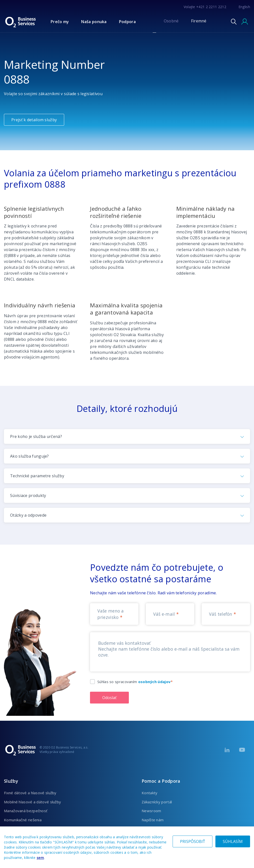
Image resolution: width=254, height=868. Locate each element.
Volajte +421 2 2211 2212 (205, 7)
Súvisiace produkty (28, 495)
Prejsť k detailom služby (34, 120)
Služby (11, 781)
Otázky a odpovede (28, 515)
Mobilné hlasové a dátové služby (32, 802)
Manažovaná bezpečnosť (26, 811)
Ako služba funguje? (30, 456)
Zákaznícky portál (157, 802)
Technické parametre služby (37, 476)
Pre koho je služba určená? (36, 436)
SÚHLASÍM (233, 841)
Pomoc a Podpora (161, 781)
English (244, 7)
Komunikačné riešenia (23, 820)
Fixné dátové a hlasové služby (30, 793)
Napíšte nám (153, 820)
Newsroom (151, 811)
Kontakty (149, 793)
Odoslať (109, 698)
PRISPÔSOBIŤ (193, 841)
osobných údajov (155, 682)
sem (40, 858)
